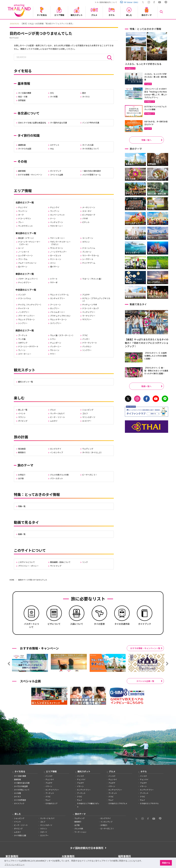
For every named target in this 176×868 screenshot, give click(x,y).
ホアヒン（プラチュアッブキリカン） (96, 300)
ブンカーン (87, 252)
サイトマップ (56, 566)
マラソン (22, 417)
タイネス (86, 97)
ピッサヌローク (89, 215)
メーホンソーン (89, 207)
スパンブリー (56, 323)
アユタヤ (86, 295)
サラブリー (87, 319)
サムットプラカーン (26, 319)
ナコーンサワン (25, 218)
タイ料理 (54, 97)
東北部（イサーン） (26, 238)
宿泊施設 (22, 449)
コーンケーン (88, 238)
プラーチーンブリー (26, 316)
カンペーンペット (57, 215)
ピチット (86, 222)
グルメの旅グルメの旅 (59, 475)
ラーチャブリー (89, 316)
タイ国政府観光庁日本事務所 (87, 848)
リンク (85, 562)
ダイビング (23, 421)
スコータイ (87, 211)
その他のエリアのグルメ (118, 803)
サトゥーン (55, 350)
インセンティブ (57, 452)
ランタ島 (22, 339)
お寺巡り (22, 475)
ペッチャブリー (89, 312)
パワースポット (57, 478)
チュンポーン (56, 343)
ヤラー (53, 354)
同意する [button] (166, 863)
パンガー (86, 339)
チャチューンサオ (90, 305)
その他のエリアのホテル (149, 803)
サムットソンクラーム (59, 295)
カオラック (23, 343)
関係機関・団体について (60, 562)
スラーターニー (25, 354)
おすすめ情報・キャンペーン (30, 175)
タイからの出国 (25, 149)
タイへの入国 (88, 145)
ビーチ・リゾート (58, 417)
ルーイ (21, 248)
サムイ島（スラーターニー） (62, 335)
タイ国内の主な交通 (58, 123)
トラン (53, 339)
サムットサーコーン (58, 319)
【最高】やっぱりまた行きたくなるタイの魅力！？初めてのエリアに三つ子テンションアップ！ (147, 343)
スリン (53, 263)
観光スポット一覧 (26, 382)
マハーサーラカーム (91, 255)
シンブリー (23, 323)
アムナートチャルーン (27, 263)
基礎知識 (22, 145)
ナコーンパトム (25, 298)
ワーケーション (80, 832)
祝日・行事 (23, 97)
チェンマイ (23, 207)
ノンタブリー (24, 312)
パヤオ (85, 218)
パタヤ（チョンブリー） (28, 279)
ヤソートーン (56, 259)
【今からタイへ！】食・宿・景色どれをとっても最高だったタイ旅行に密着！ (156, 371)
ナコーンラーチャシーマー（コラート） (29, 243)
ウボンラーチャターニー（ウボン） (60, 243)
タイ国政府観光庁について (107, 2)
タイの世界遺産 (20, 800)
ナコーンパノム (89, 248)
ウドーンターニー (57, 238)
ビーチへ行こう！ (90, 475)
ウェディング (88, 449)
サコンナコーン (57, 248)
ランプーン (55, 211)
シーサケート (88, 259)
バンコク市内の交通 (91, 123)
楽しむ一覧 (23, 410)
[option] (88, 23)
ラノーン (22, 350)
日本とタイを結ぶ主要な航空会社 (32, 123)
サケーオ (54, 282)
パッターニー (56, 346)
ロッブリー (55, 308)
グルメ (53, 410)
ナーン (53, 218)
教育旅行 (22, 452)
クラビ (85, 335)
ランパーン (23, 211)
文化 (52, 93)
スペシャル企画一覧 (145, 681)
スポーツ (44, 832)
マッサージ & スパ (47, 818)
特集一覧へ (146, 140)
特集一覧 (22, 506)
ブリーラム (23, 259)
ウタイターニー (57, 226)
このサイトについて (26, 562)
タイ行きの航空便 (21, 786)
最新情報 (22, 171)
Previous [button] (7, 23)
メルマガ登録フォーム (91, 175)
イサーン (49, 786)
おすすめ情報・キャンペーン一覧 (145, 648)
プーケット (23, 335)
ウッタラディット (25, 226)
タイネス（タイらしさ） (92, 452)
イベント (22, 413)
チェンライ (55, 207)
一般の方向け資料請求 (91, 171)
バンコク (22, 295)
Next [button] (169, 23)
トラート (54, 279)
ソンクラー (87, 350)
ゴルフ (85, 413)
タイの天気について (91, 149)
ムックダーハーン (25, 255)
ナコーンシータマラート (28, 346)
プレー (21, 222)
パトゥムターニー (58, 312)
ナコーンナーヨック (90, 308)
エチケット (55, 145)
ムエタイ (54, 421)
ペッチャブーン (57, 222)
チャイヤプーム (89, 263)
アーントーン (55, 305)
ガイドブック (56, 171)
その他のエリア (51, 803)
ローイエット (56, 255)
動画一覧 (22, 534)
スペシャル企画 (57, 175)
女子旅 (21, 478)
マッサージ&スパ (57, 413)
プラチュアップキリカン (60, 316)
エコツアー (87, 421)
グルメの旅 (79, 829)
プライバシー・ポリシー (28, 566)
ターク (21, 215)
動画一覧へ (146, 386)
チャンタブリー (25, 282)
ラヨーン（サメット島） (92, 279)
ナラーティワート (90, 343)
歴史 (84, 93)
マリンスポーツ (89, 417)
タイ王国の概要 (25, 93)
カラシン (86, 242)
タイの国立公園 (20, 835)
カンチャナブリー (58, 298)
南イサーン (55, 267)
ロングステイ (56, 449)
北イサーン (23, 267)
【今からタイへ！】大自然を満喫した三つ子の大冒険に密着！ (155, 356)
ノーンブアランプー (58, 252)
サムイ (48, 800)
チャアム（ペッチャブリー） (30, 305)
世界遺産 (22, 100)
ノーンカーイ (24, 252)
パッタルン (87, 346)
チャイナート (24, 308)
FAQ (52, 149)
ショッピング (88, 410)
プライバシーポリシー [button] (15, 865)
